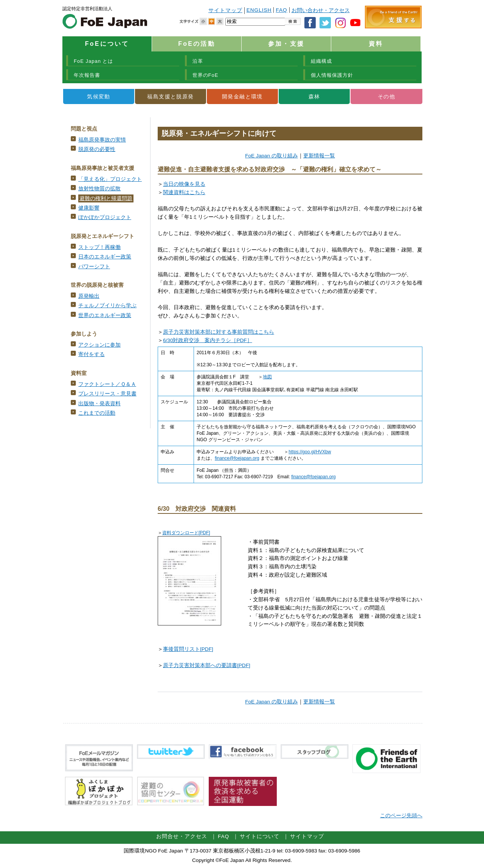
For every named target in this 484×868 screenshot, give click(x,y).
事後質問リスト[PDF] (188, 649)
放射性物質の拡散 (99, 189)
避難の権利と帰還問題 (106, 198)
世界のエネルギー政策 (105, 315)
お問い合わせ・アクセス (321, 10)
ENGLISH (259, 10)
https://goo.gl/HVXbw (310, 452)
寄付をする (92, 354)
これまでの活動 (97, 413)
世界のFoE (206, 75)
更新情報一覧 (319, 156)
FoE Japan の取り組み (271, 156)
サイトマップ (225, 10)
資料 (376, 44)
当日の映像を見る (184, 184)
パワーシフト (94, 267)
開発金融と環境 (242, 96)
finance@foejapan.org (237, 458)
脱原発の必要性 (97, 149)
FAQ (281, 10)
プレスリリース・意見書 (107, 394)
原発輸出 (89, 296)
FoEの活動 (196, 44)
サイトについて (260, 836)
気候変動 (99, 96)
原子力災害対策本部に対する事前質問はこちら (219, 332)
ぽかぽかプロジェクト (105, 217)
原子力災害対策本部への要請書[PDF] (207, 665)
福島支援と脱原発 (170, 96)
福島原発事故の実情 (102, 140)
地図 (267, 377)
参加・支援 (286, 44)
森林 (314, 96)
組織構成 (321, 61)
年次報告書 (87, 75)
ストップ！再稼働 (99, 247)
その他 (386, 96)
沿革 (198, 61)
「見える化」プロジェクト (110, 179)
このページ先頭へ (401, 816)
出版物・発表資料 (99, 404)
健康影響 (89, 208)
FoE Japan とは (94, 61)
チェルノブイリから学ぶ (107, 306)
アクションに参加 (99, 345)
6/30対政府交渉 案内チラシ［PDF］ (208, 340)
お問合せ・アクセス (182, 836)
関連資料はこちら (184, 192)
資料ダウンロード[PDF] (186, 533)
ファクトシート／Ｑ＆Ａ (107, 384)
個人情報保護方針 (332, 75)
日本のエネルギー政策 (105, 257)
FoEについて (107, 44)
